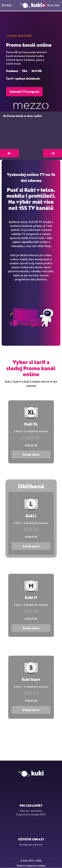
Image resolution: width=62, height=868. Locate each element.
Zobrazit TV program (24, 92)
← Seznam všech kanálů (19, 35)
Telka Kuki (50, 5)
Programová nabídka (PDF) (31, 814)
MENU (7, 5)
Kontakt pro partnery (31, 845)
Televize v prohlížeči (31, 811)
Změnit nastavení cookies (31, 866)
